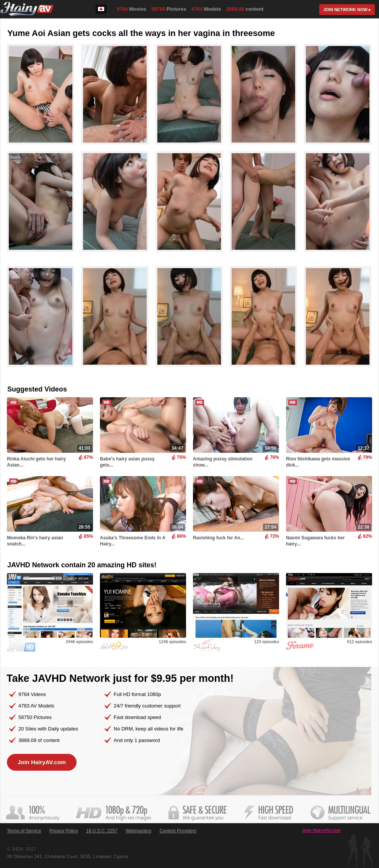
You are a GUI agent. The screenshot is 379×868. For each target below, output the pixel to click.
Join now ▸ (347, 10)
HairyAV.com (27, 9)
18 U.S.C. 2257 (102, 831)
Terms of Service (24, 831)
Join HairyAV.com (42, 762)
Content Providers (178, 831)
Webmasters (138, 831)
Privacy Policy (64, 831)
